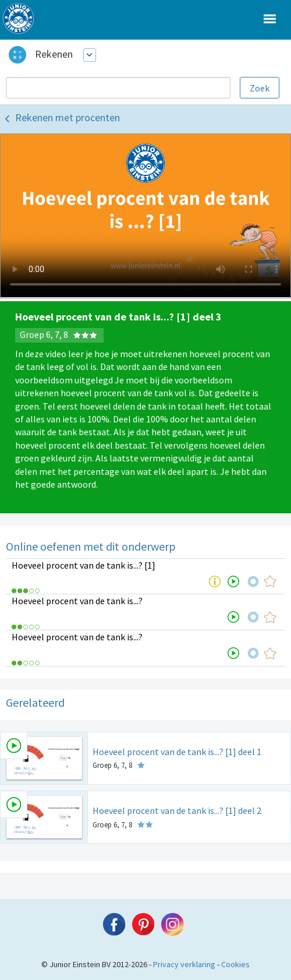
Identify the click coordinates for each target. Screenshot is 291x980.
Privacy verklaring (184, 964)
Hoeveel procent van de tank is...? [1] (84, 565)
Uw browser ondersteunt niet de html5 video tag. (145, 216)
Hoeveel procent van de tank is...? (77, 601)
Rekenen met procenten (68, 117)
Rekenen (54, 54)
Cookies (235, 964)
